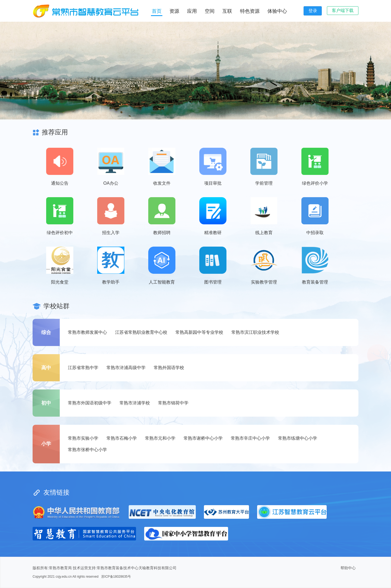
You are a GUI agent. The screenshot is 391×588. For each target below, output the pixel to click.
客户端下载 (343, 10)
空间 (210, 11)
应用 (192, 11)
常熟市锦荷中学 (173, 403)
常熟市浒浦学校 (135, 403)
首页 (157, 11)
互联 (227, 11)
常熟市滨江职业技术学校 (255, 332)
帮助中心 (348, 568)
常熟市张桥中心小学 (87, 450)
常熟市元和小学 (160, 438)
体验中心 (277, 11)
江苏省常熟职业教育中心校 (141, 332)
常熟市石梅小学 (122, 438)
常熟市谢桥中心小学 (203, 438)
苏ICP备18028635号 (116, 577)
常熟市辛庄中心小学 (250, 438)
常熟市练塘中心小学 (298, 438)
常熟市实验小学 (83, 438)
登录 (313, 11)
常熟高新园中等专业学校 (199, 332)
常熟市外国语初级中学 (90, 403)
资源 (174, 11)
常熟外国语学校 (169, 368)
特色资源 (250, 11)
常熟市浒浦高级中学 (126, 368)
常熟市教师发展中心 (87, 332)
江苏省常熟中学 (83, 368)
